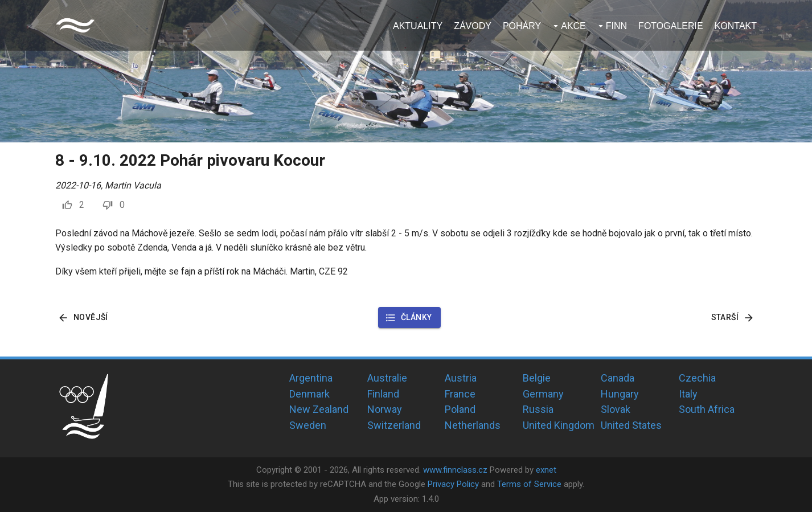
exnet (546, 470)
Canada (618, 378)
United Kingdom (559, 425)
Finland (383, 394)
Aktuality (418, 26)
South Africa (707, 409)
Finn (616, 26)
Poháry (522, 26)
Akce (573, 26)
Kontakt (736, 26)
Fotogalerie (671, 26)
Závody (473, 26)
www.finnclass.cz (455, 470)
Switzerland (394, 425)
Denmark (309, 394)
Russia (538, 409)
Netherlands (473, 425)
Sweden (308, 425)
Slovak (616, 409)
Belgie (537, 378)
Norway (385, 409)
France (460, 394)
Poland (460, 409)
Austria (461, 378)
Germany (543, 394)
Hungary (620, 394)
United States (631, 425)
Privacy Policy (453, 484)
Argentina (311, 378)
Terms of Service (529, 484)
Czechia (697, 378)
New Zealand (319, 409)
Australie (387, 378)
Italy (688, 394)
